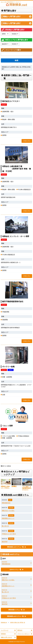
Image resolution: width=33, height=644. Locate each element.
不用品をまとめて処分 (9, 534)
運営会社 (20, 630)
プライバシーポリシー (24, 634)
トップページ (5, 630)
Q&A (10, 500)
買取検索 (11, 508)
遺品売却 (5, 542)
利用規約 (3, 634)
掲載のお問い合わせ (6, 637)
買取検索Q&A (6, 503)
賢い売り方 (5, 526)
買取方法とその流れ (8, 511)
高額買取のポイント (8, 518)
